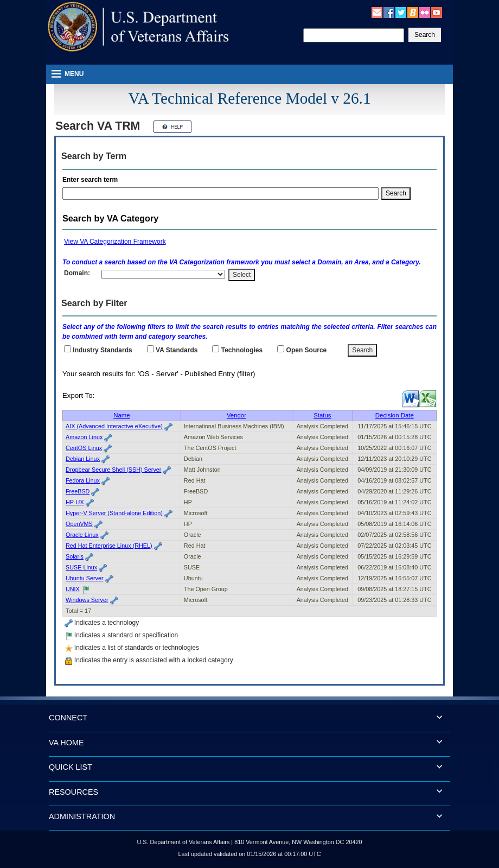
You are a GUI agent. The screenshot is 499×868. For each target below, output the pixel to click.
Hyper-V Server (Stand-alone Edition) (114, 513)
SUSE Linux (81, 567)
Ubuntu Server (85, 578)
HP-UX (75, 502)
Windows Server (87, 600)
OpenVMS (79, 524)
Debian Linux (83, 459)
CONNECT (68, 718)
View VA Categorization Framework (115, 242)
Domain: (77, 273)
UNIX (73, 589)
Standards (177, 350)
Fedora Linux (83, 480)
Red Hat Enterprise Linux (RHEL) (109, 546)
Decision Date (395, 415)
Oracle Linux (82, 535)
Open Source (307, 350)
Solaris (75, 556)
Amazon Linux (84, 437)
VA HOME (66, 743)
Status (322, 415)
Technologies (242, 350)
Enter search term (92, 180)
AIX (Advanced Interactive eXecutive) (114, 426)
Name (121, 415)
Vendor (236, 415)
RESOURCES (73, 792)
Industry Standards (102, 350)
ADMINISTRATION (82, 816)
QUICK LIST (71, 767)
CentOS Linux (84, 448)
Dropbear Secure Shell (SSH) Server (113, 470)
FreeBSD (78, 491)
